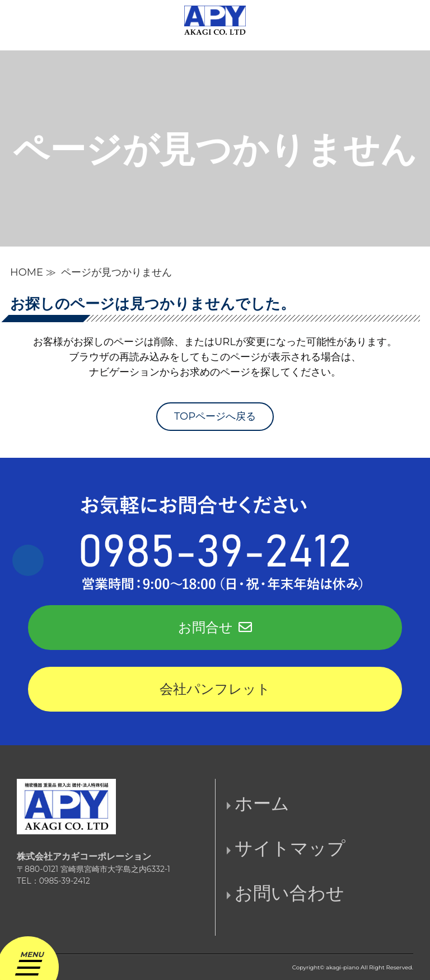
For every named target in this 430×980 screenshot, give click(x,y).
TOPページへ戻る (215, 416)
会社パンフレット (215, 689)
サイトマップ (290, 848)
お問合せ (215, 627)
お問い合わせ (289, 893)
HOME (27, 272)
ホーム (262, 803)
